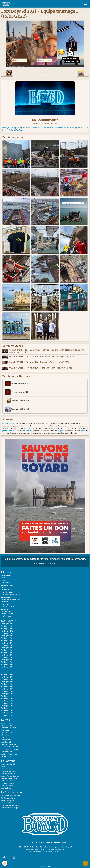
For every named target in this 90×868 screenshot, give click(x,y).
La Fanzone (8, 760)
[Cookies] (5, 863)
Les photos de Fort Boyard (11, 804)
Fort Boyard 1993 (7, 707)
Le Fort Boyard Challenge (10, 748)
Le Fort (5, 718)
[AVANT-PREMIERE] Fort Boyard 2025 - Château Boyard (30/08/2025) (39, 362)
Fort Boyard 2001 (7, 688)
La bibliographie (7, 741)
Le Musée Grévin (7, 779)
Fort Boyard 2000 (7, 690)
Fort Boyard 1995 (7, 702)
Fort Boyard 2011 (7, 658)
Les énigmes (6, 765)
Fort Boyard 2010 (7, 661)
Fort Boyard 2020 (7, 637)
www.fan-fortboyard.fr (66, 846)
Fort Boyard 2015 (7, 649)
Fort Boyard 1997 (7, 697)
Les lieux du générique (9, 753)
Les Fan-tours (6, 787)
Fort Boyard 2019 (7, 639)
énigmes (61, 429)
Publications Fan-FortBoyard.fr (65, 128)
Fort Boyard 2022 (7, 632)
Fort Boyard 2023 (7, 630)
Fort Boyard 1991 (7, 712)
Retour (45, 73)
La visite (4, 736)
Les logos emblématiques (10, 598)
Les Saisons (8, 619)
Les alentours (6, 755)
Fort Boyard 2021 (7, 634)
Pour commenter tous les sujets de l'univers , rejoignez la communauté (45, 560)
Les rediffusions (7, 784)
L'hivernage (5, 734)
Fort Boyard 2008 (7, 666)
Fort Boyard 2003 (7, 683)
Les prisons (5, 576)
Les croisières (6, 738)
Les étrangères (7, 615)
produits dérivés (8, 429)
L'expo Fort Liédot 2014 (9, 745)
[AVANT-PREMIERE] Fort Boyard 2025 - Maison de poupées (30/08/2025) (41, 367)
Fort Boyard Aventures (9, 782)
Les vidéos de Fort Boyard (10, 806)
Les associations (7, 612)
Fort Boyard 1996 (7, 700)
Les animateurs (7, 581)
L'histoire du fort (7, 724)
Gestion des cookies (45, 865)
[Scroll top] (85, 863)
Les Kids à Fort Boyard (9, 770)
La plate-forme (7, 731)
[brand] (6, 4)
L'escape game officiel (9, 777)
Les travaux (5, 729)
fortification (38, 425)
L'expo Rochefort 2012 (9, 743)
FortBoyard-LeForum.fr (30, 128)
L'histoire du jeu (7, 588)
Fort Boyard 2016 (7, 646)
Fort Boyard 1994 (7, 704)
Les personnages (7, 584)
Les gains (5, 608)
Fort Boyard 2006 (7, 676)
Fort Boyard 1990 (7, 714)
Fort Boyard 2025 (7, 625)
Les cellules (5, 600)
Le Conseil (5, 579)
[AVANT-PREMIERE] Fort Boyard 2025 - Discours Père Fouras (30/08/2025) (42, 357)
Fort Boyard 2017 (7, 644)
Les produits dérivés (8, 763)
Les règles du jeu (7, 591)
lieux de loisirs (27, 429)
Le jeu (3, 586)
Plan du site (46, 841)
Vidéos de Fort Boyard (16, 130)
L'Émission (8, 571)
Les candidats (6, 610)
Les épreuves (6, 574)
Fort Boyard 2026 (7, 622)
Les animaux (6, 603)
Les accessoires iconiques (10, 593)
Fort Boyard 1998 (7, 695)
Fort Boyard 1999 (7, 692)
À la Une (27, 841)
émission (31, 427)
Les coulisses (6, 596)
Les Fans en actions (8, 772)
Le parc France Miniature (10, 775)
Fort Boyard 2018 (7, 642)
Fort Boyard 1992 (7, 709)
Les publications (7, 802)
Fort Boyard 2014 (7, 651)
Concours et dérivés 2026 (17, 399)
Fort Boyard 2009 (7, 663)
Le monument (6, 722)
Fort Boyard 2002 (7, 685)
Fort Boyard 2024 (7, 627)
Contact (35, 841)
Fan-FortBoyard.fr (46, 128)
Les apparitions (7, 750)
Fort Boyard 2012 (7, 656)
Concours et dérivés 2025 (17, 408)
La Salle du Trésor (8, 605)
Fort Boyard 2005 (7, 678)
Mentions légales (60, 841)
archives (71, 425)
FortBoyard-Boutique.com (12, 128)
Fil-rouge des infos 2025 (16, 391)
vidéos (83, 429)
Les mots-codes (7, 768)
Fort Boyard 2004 (7, 680)
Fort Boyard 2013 (7, 654)
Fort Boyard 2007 (7, 673)
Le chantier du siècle (8, 726)
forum (5, 432)
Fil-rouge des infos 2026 (16, 382)
